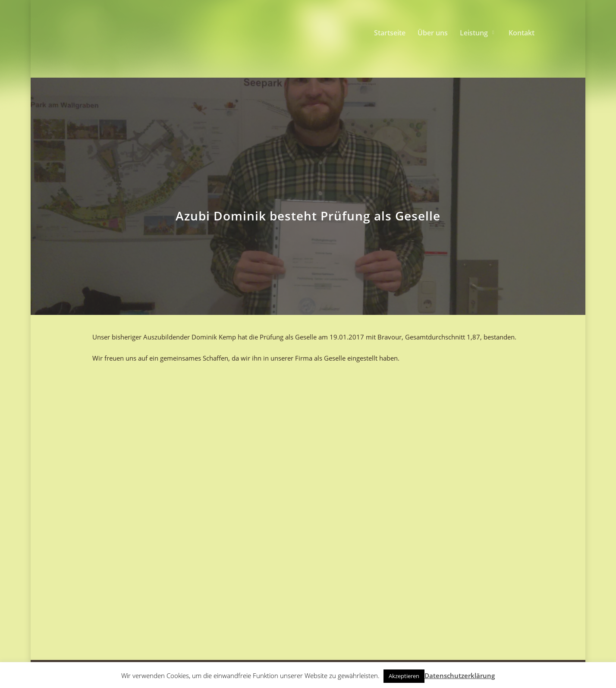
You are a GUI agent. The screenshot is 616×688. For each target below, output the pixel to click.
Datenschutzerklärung (460, 675)
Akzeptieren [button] (404, 676)
